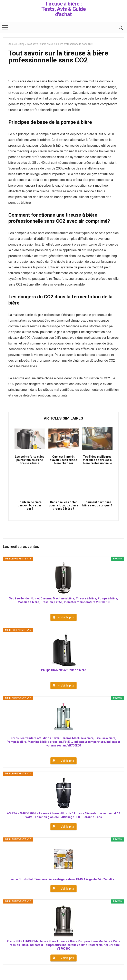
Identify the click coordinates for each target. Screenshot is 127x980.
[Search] (121, 28)
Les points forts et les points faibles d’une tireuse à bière (30, 460)
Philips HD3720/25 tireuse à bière (64, 670)
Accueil (13, 44)
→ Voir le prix (66, 617)
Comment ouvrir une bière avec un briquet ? (97, 504)
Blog (22, 44)
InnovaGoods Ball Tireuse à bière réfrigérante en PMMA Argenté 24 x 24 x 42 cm (64, 879)
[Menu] (5, 28)
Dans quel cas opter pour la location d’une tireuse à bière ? (64, 505)
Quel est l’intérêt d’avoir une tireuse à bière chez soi (63, 460)
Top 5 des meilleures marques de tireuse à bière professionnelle (97, 460)
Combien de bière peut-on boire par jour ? (30, 505)
